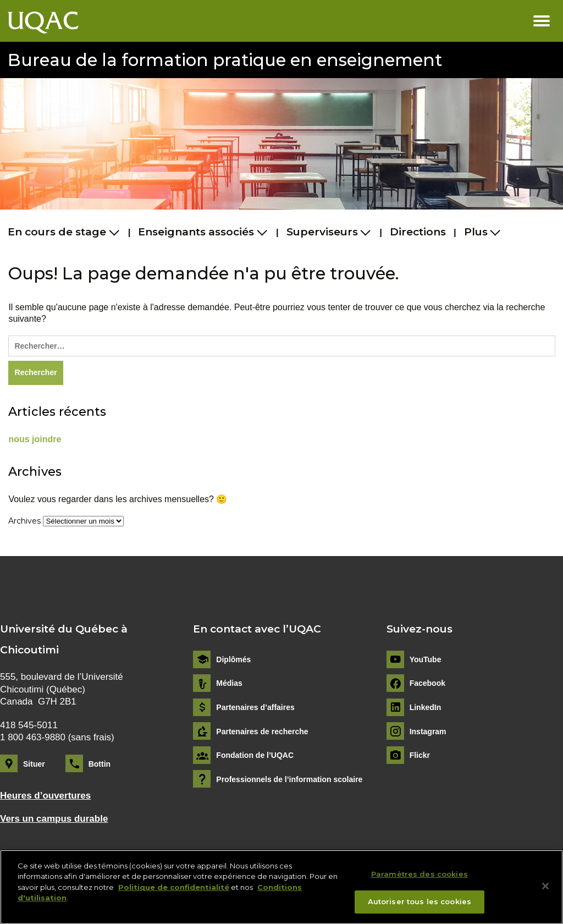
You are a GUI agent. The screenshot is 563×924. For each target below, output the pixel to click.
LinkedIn (426, 707)
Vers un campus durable (54, 819)
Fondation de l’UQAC (255, 755)
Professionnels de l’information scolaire (289, 779)
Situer (34, 764)
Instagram (428, 732)
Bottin (100, 764)
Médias (229, 683)
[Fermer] (545, 891)
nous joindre (35, 439)
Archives (24, 521)
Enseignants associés (196, 232)
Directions (418, 232)
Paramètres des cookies (420, 879)
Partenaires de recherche (262, 732)
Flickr (420, 755)
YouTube (426, 659)
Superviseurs (322, 232)
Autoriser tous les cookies (420, 907)
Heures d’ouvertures (45, 796)
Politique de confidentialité (174, 892)
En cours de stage (57, 232)
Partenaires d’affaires (255, 707)
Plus (476, 232)
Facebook (427, 683)
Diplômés (233, 659)
